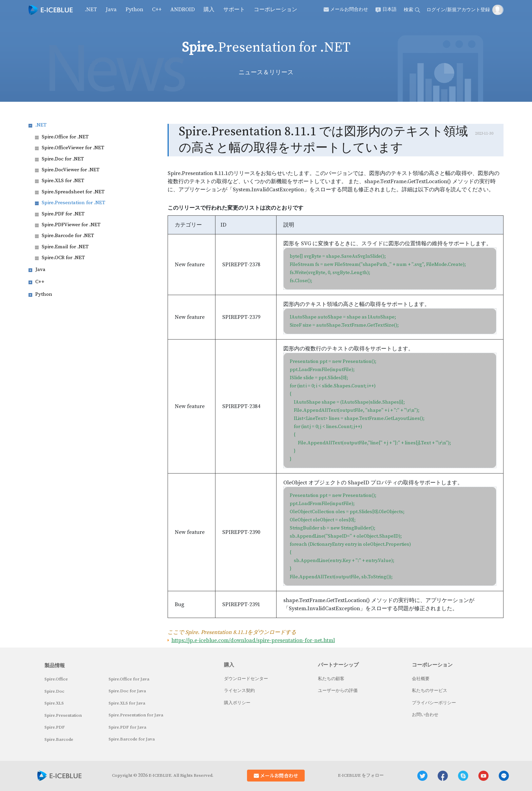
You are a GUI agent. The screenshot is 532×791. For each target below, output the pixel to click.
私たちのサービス (430, 691)
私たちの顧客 (331, 679)
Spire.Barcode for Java (132, 739)
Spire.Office (56, 679)
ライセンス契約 (239, 691)
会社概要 (421, 679)
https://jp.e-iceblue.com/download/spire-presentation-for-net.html (253, 640)
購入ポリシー (237, 703)
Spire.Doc (54, 691)
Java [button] (111, 9)
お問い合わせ (425, 715)
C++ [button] (157, 9)
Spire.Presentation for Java (136, 715)
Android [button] (183, 9)
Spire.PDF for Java (127, 727)
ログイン (436, 10)
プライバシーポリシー (434, 703)
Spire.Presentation (63, 715)
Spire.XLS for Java (127, 703)
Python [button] (134, 9)
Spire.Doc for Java (127, 691)
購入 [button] (209, 9)
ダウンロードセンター (246, 679)
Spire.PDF (55, 727)
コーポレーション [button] (275, 9)
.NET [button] (91, 9)
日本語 (389, 9)
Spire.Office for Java (129, 679)
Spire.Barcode (59, 739)
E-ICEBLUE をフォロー (361, 775)
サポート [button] (234, 9)
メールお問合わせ (349, 9)
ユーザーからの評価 (338, 691)
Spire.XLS (54, 703)
